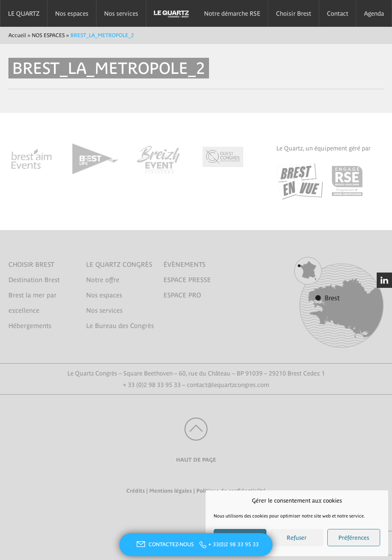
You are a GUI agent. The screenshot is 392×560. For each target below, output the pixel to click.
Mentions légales (171, 491)
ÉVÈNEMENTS (185, 264)
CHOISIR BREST (31, 264)
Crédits (136, 491)
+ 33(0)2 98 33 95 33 (234, 544)
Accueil (17, 35)
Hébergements (30, 326)
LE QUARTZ (24, 13)
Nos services (121, 13)
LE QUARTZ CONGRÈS (119, 264)
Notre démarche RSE (232, 13)
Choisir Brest (294, 13)
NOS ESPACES (48, 35)
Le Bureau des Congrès (120, 326)
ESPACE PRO (182, 295)
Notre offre (103, 280)
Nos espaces (72, 13)
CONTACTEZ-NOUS (164, 544)
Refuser (297, 538)
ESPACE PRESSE (187, 280)
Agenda (374, 13)
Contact (338, 13)
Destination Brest (34, 280)
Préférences (354, 538)
